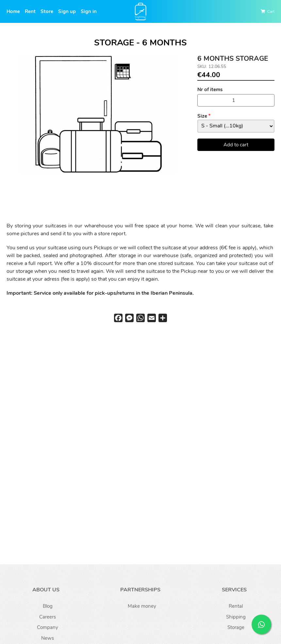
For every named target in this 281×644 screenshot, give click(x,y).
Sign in (89, 11)
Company (48, 627)
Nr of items (210, 90)
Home (13, 11)
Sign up (67, 11)
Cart (271, 11)
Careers (48, 617)
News (48, 638)
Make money (142, 606)
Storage (236, 627)
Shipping (236, 617)
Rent (30, 11)
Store (47, 11)
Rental (236, 606)
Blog (48, 606)
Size (202, 116)
